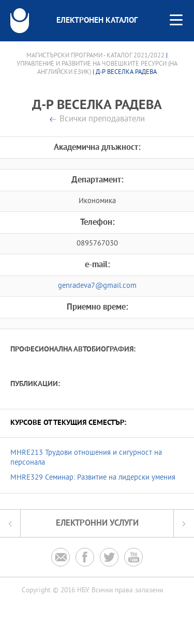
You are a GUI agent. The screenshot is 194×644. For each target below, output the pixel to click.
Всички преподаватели (102, 120)
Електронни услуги (97, 523)
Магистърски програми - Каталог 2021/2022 (95, 56)
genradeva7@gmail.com (97, 286)
